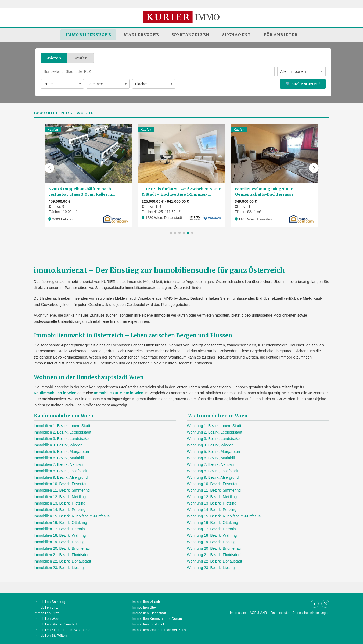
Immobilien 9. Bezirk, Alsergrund (61, 477)
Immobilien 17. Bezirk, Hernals (59, 529)
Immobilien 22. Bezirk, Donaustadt (62, 561)
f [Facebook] (314, 604)
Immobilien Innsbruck (148, 624)
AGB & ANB (258, 613)
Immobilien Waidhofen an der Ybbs (159, 630)
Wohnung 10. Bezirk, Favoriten (213, 484)
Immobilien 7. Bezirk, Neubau (58, 464)
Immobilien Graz (47, 613)
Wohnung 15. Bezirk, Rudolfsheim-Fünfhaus (224, 516)
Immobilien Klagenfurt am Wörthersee (63, 630)
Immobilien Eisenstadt (149, 613)
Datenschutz (280, 613)
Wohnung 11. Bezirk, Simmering (214, 490)
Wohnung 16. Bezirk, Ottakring (213, 523)
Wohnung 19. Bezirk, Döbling (211, 542)
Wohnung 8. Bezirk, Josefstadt (213, 471)
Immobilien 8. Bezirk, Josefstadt (60, 471)
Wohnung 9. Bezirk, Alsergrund (213, 477)
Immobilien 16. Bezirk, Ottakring (60, 523)
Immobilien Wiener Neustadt (56, 624)
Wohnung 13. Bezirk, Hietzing (212, 503)
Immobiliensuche (88, 35)
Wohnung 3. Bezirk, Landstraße (213, 439)
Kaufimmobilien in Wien (55, 393)
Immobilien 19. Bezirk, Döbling (59, 542)
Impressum (238, 613)
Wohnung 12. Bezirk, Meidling (212, 497)
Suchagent (237, 35)
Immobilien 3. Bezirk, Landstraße (61, 439)
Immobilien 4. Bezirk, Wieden (58, 445)
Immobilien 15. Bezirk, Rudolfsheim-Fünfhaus (72, 516)
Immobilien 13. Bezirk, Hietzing (60, 503)
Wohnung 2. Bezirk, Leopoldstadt (215, 432)
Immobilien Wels (47, 619)
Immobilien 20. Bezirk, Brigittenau (62, 548)
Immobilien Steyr (145, 607)
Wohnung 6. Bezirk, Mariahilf (211, 458)
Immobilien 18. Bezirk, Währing (60, 535)
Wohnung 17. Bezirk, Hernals (211, 529)
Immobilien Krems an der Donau (157, 619)
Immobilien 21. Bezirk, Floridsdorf (62, 555)
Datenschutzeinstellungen (311, 613)
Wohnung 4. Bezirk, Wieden (210, 445)
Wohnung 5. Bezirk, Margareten (213, 452)
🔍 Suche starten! (303, 84)
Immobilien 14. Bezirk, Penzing (60, 510)
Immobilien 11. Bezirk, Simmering (62, 490)
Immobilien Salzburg (50, 602)
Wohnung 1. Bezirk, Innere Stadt (214, 426)
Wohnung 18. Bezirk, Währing (212, 535)
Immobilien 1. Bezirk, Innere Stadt (62, 426)
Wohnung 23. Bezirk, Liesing (211, 568)
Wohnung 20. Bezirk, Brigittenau (214, 548)
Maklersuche (141, 35)
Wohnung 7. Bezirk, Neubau (211, 464)
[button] (49, 168)
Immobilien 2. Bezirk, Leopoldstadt (63, 432)
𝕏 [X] (325, 604)
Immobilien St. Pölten (50, 636)
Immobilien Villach (146, 602)
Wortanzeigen (191, 35)
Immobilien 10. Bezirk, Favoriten (61, 484)
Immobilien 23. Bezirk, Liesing (59, 568)
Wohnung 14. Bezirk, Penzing (212, 510)
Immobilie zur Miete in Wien (119, 393)
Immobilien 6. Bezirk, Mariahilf (59, 458)
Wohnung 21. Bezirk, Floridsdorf (214, 555)
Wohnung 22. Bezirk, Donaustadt (215, 561)
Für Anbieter (281, 35)
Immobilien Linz (46, 607)
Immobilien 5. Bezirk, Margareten (61, 452)
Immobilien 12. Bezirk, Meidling (60, 497)
